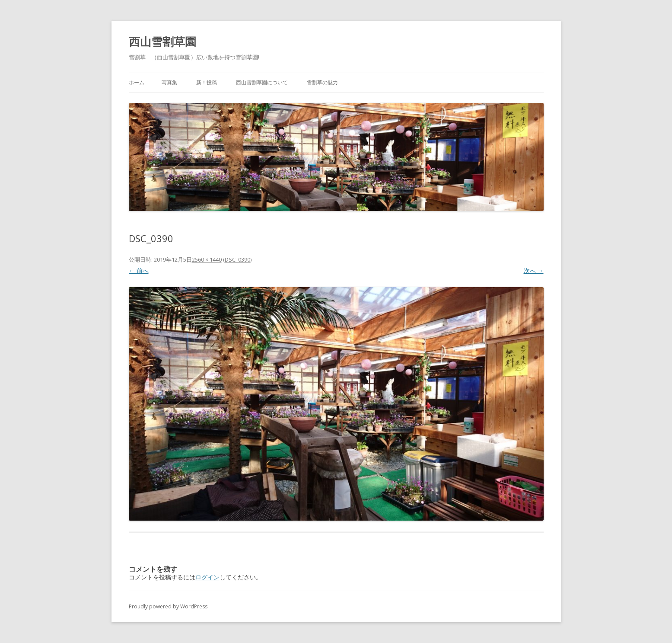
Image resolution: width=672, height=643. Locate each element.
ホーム (137, 82)
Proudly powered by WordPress (168, 606)
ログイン (207, 577)
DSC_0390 (237, 259)
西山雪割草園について (262, 82)
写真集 (169, 82)
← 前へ (139, 270)
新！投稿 (207, 82)
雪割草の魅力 (322, 82)
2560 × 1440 (207, 259)
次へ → (534, 270)
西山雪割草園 (162, 42)
